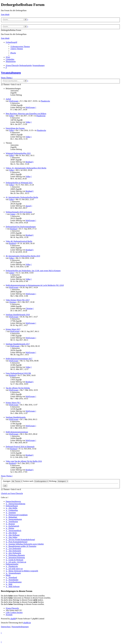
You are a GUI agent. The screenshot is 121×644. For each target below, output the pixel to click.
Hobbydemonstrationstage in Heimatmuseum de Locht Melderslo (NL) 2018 (35, 285)
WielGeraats (14, 101)
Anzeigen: (13, 481)
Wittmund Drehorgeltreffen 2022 (18, 153)
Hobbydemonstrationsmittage (17, 432)
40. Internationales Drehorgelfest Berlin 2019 (23, 256)
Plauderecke (45, 101)
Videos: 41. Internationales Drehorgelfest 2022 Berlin (26, 168)
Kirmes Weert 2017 (13, 329)
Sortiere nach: (36, 481)
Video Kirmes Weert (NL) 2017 (18, 300)
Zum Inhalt (5, 14)
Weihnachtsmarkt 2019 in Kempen (19, 212)
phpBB (13, 619)
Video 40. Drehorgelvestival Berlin (19, 241)
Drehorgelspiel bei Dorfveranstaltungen (21, 227)
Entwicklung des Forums (15, 128)
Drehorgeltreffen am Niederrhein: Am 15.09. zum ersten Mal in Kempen (33, 271)
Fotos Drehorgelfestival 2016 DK (18, 373)
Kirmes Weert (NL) (13, 403)
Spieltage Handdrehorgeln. (16, 417)
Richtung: (59, 481)
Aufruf (8, 99)
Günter (13, 214)
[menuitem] (20, 47)
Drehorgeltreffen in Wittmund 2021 (19, 183)
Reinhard (29, 162)
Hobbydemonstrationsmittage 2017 (19, 359)
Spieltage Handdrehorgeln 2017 (18, 344)
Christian (12, 302)
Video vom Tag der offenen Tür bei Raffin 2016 (24, 461)
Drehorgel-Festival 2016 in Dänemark (20, 447)
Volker (11, 116)
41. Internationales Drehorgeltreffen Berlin (22, 197)
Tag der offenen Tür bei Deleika (18, 388)
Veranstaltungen (11, 73)
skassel (28, 206)
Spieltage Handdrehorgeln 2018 (18, 315)
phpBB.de (27, 623)
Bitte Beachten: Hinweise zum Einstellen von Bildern (26, 114)
